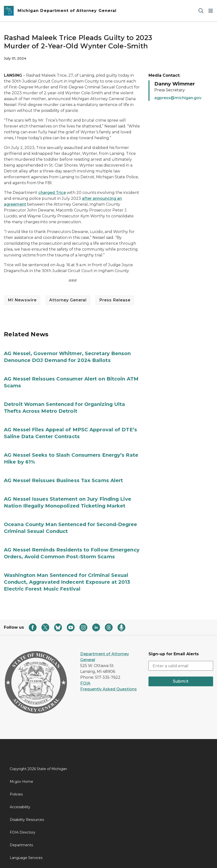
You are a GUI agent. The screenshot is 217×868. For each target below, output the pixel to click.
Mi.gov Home (21, 782)
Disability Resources (27, 820)
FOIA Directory (23, 832)
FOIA (85, 683)
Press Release (115, 300)
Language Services (26, 858)
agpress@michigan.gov (178, 98)
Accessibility (20, 807)
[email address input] (181, 666)
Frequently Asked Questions (108, 689)
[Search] (201, 11)
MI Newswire (22, 300)
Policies (16, 794)
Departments (21, 845)
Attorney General (68, 300)
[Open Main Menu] (211, 11)
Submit (181, 681)
